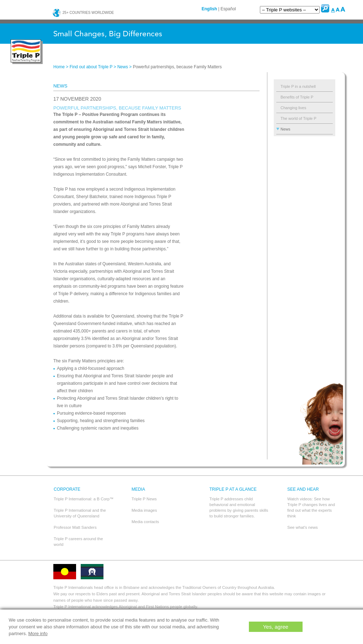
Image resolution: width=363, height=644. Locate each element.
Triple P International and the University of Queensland (80, 513)
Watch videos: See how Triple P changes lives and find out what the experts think (311, 507)
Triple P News (144, 499)
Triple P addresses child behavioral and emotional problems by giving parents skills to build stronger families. (239, 507)
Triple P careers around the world (78, 542)
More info (38, 634)
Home (59, 67)
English (209, 9)
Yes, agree (276, 627)
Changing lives (293, 108)
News (123, 67)
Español (228, 9)
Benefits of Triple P (297, 97)
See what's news (303, 527)
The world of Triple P (298, 118)
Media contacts (145, 522)
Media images (144, 510)
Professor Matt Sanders (75, 527)
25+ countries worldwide (83, 13)
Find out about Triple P (91, 67)
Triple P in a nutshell (298, 86)
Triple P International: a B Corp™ (84, 499)
